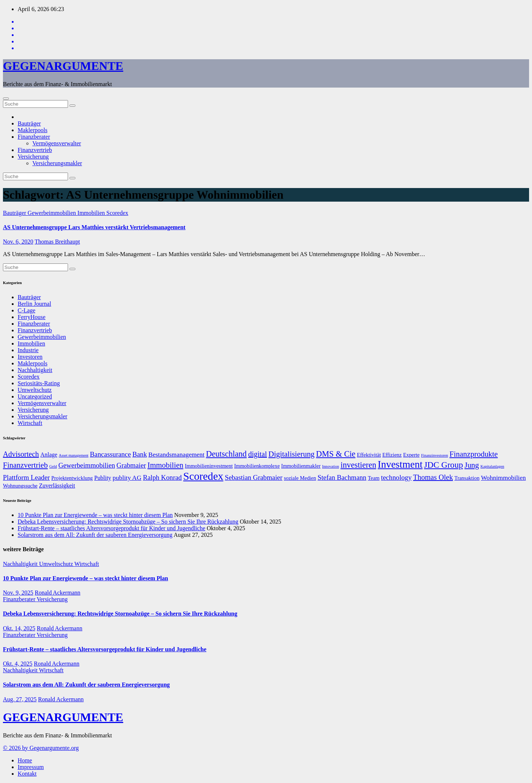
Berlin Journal (34, 304)
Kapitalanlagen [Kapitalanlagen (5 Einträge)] (492, 466)
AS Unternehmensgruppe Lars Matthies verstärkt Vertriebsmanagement (94, 227)
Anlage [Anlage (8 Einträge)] (49, 455)
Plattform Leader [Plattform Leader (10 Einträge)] (26, 477)
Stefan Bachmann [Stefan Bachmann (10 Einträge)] (342, 477)
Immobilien (92, 213)
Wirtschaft (30, 423)
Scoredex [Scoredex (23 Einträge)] (203, 476)
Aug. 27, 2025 (20, 699)
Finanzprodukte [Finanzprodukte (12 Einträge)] (474, 454)
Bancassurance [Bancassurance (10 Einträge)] (110, 454)
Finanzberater (34, 137)
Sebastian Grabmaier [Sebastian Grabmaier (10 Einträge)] (253, 477)
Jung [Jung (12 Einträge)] (472, 465)
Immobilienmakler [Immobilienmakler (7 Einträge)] (301, 466)
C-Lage (26, 310)
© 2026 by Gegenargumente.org (41, 748)
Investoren (30, 357)
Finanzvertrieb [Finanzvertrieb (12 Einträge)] (25, 465)
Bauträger (29, 123)
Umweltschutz (35, 390)
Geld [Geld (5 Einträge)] (53, 466)
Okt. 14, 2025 (19, 628)
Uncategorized (35, 396)
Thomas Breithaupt (57, 242)
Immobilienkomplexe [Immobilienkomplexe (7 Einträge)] (257, 466)
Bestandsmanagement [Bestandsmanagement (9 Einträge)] (177, 454)
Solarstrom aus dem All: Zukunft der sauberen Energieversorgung (95, 535)
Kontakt (27, 774)
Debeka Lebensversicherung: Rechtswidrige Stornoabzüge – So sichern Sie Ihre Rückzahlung (128, 522)
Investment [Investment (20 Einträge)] (400, 464)
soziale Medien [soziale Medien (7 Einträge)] (300, 478)
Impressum (31, 767)
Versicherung (33, 157)
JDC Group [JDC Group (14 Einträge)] (443, 465)
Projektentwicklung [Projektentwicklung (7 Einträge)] (72, 478)
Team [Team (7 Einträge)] (374, 478)
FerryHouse (32, 317)
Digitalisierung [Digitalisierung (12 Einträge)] (292, 454)
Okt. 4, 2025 (18, 664)
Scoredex (117, 213)
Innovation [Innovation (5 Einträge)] (331, 466)
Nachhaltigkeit (35, 370)
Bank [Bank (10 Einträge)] (140, 454)
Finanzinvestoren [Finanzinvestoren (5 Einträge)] (434, 455)
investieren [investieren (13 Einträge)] (358, 465)
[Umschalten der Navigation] (6, 99)
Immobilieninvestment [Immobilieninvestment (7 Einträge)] (209, 466)
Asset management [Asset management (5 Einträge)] (74, 455)
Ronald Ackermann (58, 593)
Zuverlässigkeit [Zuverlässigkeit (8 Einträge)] (57, 486)
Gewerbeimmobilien (53, 213)
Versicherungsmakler (57, 163)
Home (25, 760)
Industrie (28, 350)
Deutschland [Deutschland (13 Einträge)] (226, 454)
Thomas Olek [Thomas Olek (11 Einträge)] (433, 477)
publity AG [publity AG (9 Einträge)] (127, 478)
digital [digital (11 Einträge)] (258, 454)
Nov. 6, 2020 (18, 242)
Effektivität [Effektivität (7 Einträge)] (369, 455)
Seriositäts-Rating (39, 383)
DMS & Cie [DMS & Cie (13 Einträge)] (336, 454)
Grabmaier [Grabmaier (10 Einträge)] (131, 465)
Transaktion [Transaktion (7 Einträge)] (467, 478)
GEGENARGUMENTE (63, 66)
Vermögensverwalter (57, 143)
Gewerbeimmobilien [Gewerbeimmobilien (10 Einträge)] (87, 465)
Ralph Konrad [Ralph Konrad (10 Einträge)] (163, 477)
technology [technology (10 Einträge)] (396, 477)
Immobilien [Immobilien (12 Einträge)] (165, 465)
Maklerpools (33, 130)
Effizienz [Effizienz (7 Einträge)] (392, 455)
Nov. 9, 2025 (18, 593)
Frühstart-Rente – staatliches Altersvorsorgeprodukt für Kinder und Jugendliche (111, 528)
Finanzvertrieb (35, 150)
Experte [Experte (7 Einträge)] (411, 455)
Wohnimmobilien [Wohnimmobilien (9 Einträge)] (503, 478)
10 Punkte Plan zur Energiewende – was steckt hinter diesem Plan (95, 515)
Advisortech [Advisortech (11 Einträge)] (21, 454)
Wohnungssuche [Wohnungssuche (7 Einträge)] (20, 486)
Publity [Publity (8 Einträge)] (103, 478)
